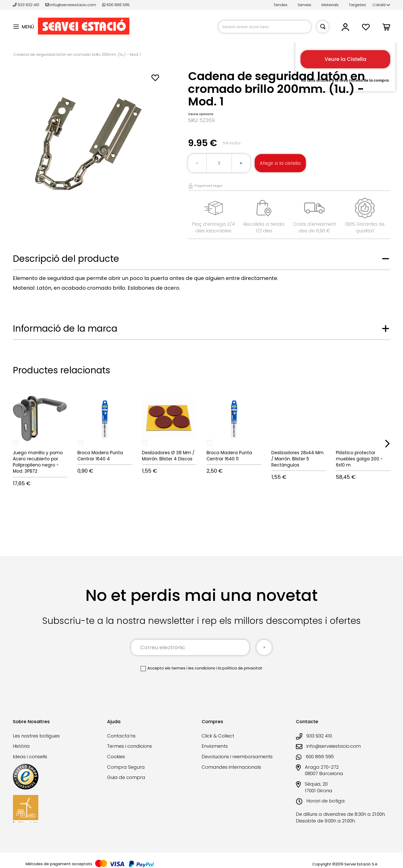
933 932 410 (27, 5)
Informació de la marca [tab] (65, 328)
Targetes (357, 5)
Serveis (304, 5)
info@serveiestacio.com (71, 5)
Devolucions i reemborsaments (237, 757)
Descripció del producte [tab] (66, 259)
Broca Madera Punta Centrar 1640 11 (229, 456)
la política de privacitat (240, 668)
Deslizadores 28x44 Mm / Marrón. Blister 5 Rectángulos (297, 459)
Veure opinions (201, 114)
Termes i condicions (130, 746)
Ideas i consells (30, 757)
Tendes (281, 5)
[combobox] (265, 27)
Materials (330, 5)
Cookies (116, 757)
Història (21, 746)
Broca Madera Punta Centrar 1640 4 (100, 456)
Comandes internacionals (231, 767)
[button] (381, 5)
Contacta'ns (121, 736)
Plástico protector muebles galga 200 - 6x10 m (359, 459)
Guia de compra (126, 777)
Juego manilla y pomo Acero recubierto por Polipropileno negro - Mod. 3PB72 (38, 462)
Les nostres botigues (36, 736)
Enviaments (215, 746)
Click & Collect (218, 736)
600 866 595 (116, 5)
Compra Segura (126, 767)
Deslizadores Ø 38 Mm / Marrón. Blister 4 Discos (168, 456)
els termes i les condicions (190, 668)
